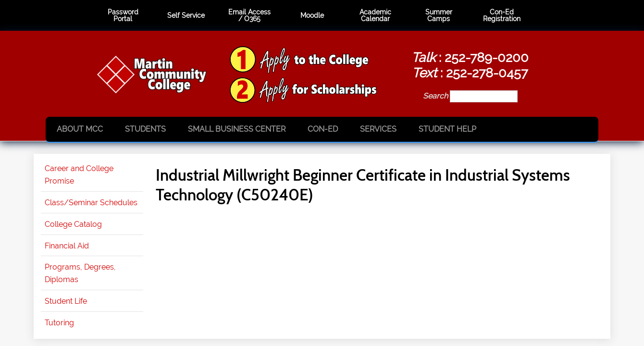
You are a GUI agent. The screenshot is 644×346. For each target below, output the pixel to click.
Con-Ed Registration (502, 16)
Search (436, 96)
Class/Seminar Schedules (91, 203)
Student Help (447, 129)
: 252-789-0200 (470, 57)
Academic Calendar (375, 16)
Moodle (312, 15)
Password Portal (123, 16)
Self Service (186, 15)
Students (145, 129)
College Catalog (73, 224)
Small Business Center (237, 129)
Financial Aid (67, 246)
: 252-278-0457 (470, 73)
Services (378, 129)
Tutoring (59, 323)
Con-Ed (323, 129)
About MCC (80, 129)
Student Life (66, 301)
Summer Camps (439, 16)
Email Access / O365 (249, 16)
